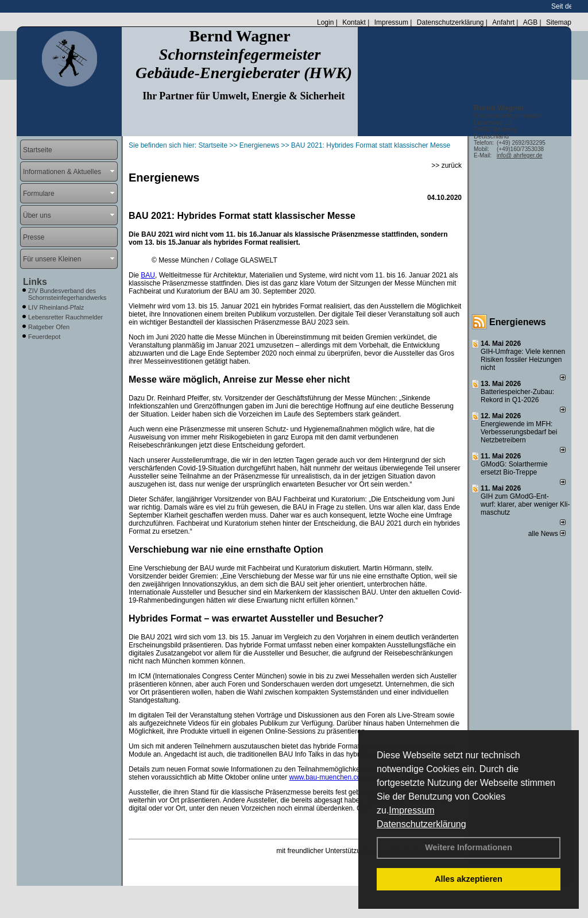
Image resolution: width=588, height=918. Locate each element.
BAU (148, 275)
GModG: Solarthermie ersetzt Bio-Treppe (514, 468)
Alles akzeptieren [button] (469, 879)
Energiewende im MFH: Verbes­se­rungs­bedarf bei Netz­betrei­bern (519, 432)
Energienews (518, 322)
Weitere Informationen (469, 847)
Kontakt (354, 22)
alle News (547, 534)
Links (35, 282)
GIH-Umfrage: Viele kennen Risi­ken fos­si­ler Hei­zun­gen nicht (523, 360)
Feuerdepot (44, 337)
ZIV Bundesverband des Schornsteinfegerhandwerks (67, 294)
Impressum (411, 810)
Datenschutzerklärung (421, 824)
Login (325, 22)
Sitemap (559, 22)
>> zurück (446, 165)
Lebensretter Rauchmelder (65, 317)
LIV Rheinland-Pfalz (56, 307)
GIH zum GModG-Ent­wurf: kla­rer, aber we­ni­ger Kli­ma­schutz (525, 504)
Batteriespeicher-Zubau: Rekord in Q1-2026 (517, 396)
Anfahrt (503, 22)
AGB (530, 22)
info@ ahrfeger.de (520, 155)
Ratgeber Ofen (49, 327)
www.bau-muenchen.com (328, 777)
